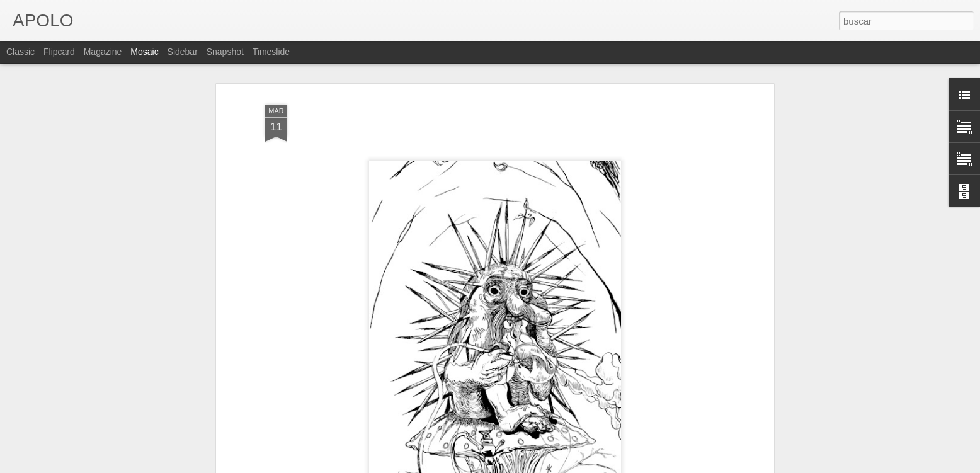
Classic (20, 52)
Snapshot (225, 52)
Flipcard (59, 52)
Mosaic (144, 52)
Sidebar (183, 52)
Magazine (103, 52)
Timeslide (271, 52)
